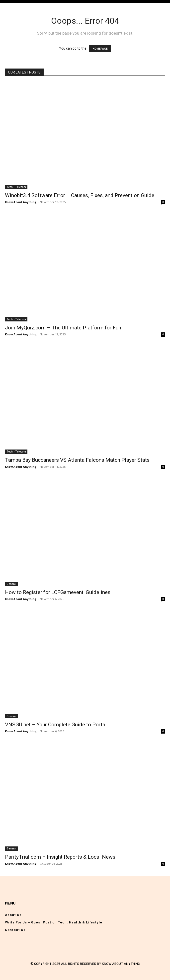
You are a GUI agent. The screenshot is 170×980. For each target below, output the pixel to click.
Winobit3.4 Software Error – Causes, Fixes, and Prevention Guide (80, 195)
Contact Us (15, 930)
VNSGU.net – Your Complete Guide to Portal (56, 725)
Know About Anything (21, 202)
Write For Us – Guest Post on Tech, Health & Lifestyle (54, 922)
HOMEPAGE (100, 49)
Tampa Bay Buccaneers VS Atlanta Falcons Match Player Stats (77, 460)
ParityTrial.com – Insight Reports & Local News (60, 857)
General (11, 584)
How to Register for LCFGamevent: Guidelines (58, 592)
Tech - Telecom (16, 187)
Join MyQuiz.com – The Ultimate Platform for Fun (63, 328)
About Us (13, 915)
